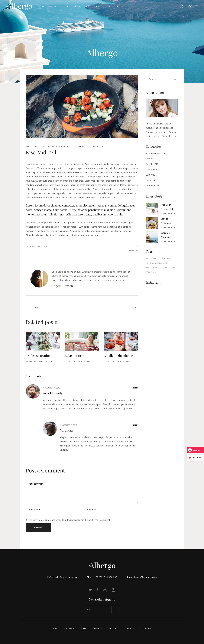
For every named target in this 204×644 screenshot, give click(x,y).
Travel (39, 246)
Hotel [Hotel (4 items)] (158, 263)
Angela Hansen (61, 147)
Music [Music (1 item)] (166, 263)
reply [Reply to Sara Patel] (136, 425)
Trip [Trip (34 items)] (173, 268)
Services (129, 628)
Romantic (50, 362)
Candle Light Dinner (118, 355)
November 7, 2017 (36, 147)
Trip (45, 246)
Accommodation (154, 153)
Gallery (113, 628)
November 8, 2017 (34, 362)
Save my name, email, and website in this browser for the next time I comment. (70, 520)
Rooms (70, 628)
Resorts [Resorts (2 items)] (150, 268)
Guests (149, 164)
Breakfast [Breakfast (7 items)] (156, 259)
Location (146, 628)
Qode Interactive (69, 577)
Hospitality (151, 169)
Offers (98, 628)
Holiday (30, 246)
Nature (102, 147)
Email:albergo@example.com (142, 577)
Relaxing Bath (75, 355)
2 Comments (79, 147)
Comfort (150, 159)
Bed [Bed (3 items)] (148, 259)
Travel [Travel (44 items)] (166, 268)
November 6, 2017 (169, 213)
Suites (84, 628)
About (56, 628)
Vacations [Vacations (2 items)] (151, 272)
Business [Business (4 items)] (167, 259)
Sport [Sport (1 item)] (158, 268)
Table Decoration (38, 355)
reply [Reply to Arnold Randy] (136, 388)
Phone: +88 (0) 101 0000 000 (102, 577)
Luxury (149, 175)
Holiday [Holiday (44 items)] (150, 263)
